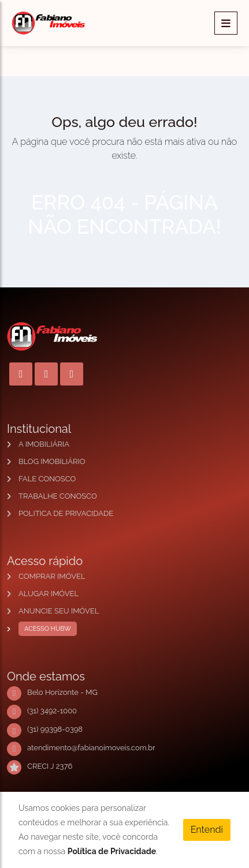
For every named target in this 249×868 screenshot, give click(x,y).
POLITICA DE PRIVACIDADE (66, 513)
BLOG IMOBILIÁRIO (52, 461)
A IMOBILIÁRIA (44, 444)
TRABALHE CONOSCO (58, 496)
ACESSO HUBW (45, 629)
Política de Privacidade (112, 851)
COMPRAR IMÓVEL (52, 576)
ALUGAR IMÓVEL (49, 594)
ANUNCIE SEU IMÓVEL (59, 611)
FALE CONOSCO (47, 479)
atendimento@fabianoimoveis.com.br (91, 748)
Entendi (207, 830)
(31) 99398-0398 (55, 729)
